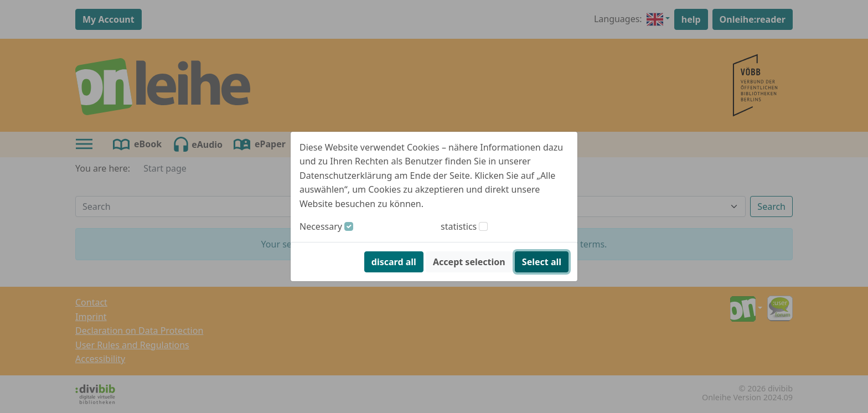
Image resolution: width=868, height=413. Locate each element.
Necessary (321, 226)
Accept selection (469, 262)
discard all (394, 262)
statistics (459, 226)
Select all (542, 262)
